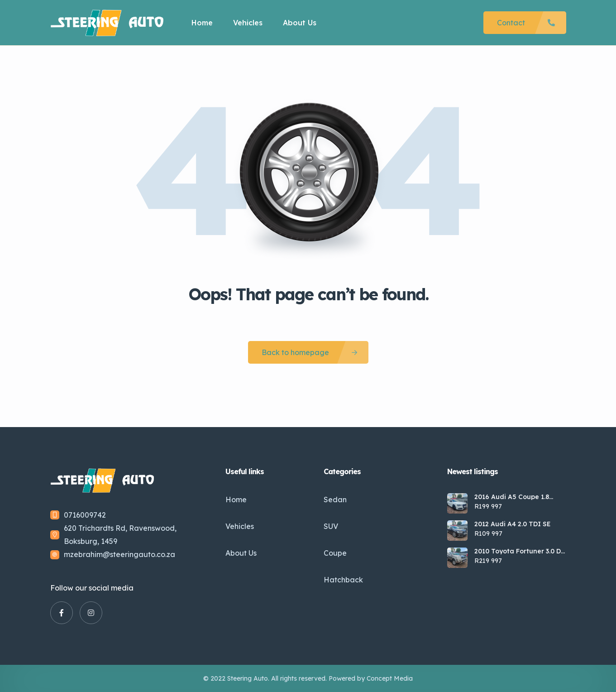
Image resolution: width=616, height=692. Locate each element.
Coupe (335, 553)
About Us (300, 23)
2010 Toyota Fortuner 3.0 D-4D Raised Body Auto (519, 551)
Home (202, 23)
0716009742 (85, 515)
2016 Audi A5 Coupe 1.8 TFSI (512, 497)
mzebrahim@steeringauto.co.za (119, 554)
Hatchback (343, 580)
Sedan (335, 500)
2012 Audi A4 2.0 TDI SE (513, 524)
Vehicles (248, 23)
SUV (331, 526)
